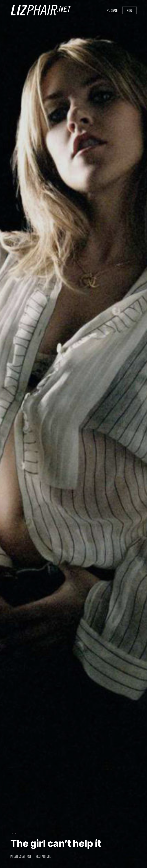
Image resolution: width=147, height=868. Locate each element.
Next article (43, 856)
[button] (112, 10)
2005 (13, 833)
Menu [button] (130, 10)
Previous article (21, 856)
